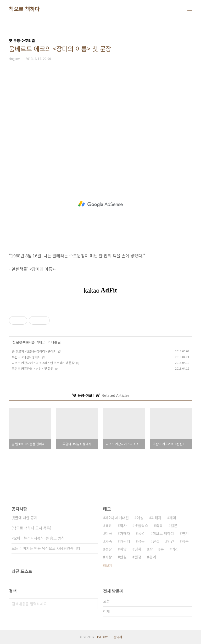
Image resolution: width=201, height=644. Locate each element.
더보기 (107, 565)
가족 (109, 541)
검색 (93, 604)
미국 (109, 533)
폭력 (141, 533)
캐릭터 (125, 541)
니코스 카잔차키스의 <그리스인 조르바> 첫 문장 (43, 363)
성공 (141, 541)
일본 (174, 526)
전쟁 (138, 557)
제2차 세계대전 (117, 518)
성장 (109, 549)
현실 (123, 557)
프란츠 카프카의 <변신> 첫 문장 (33, 368)
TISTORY (102, 637)
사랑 (109, 557)
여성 (140, 518)
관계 (153, 557)
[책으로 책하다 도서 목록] (31, 528)
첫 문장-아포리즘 (24, 342)
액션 (175, 549)
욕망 (109, 526)
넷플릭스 (141, 526)
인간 (171, 541)
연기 (185, 533)
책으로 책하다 (24, 9)
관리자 (118, 637)
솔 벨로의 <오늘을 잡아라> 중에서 (34, 351)
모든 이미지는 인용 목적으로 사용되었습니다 (46, 548)
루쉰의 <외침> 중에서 (26, 357)
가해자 (125, 533)
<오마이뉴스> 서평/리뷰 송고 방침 (38, 538)
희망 (123, 549)
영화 (138, 549)
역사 (123, 526)
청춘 (185, 541)
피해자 (156, 518)
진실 (156, 541)
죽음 (159, 526)
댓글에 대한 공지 (24, 518)
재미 (173, 518)
